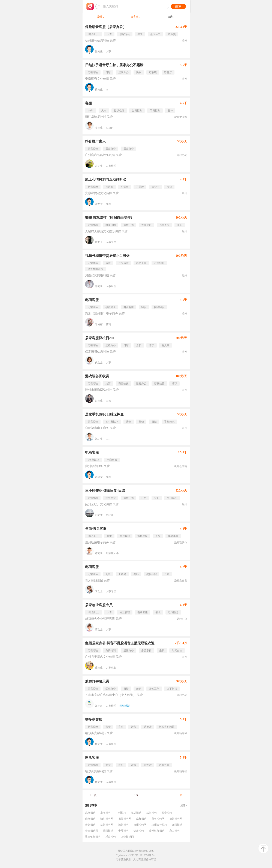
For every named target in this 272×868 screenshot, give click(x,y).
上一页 (93, 795)
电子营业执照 (123, 859)
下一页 (179, 795)
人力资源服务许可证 (145, 859)
